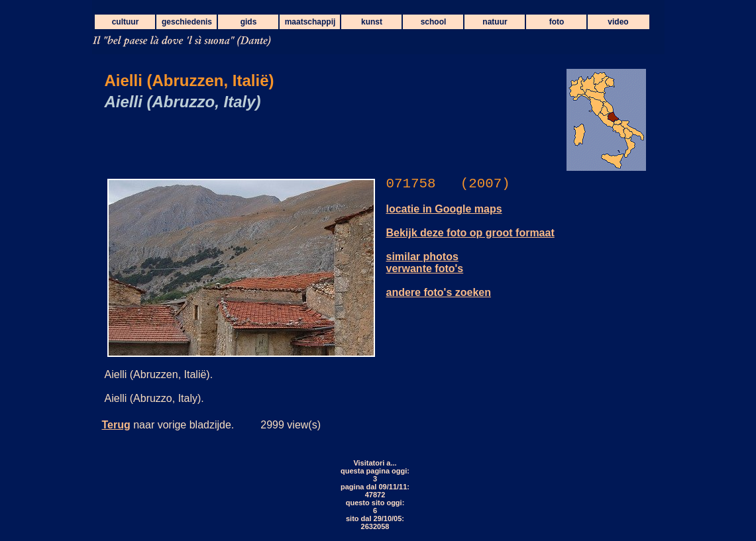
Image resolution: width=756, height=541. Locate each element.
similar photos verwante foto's (425, 263)
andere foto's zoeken (439, 292)
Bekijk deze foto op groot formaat (470, 233)
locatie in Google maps (444, 209)
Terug (116, 425)
